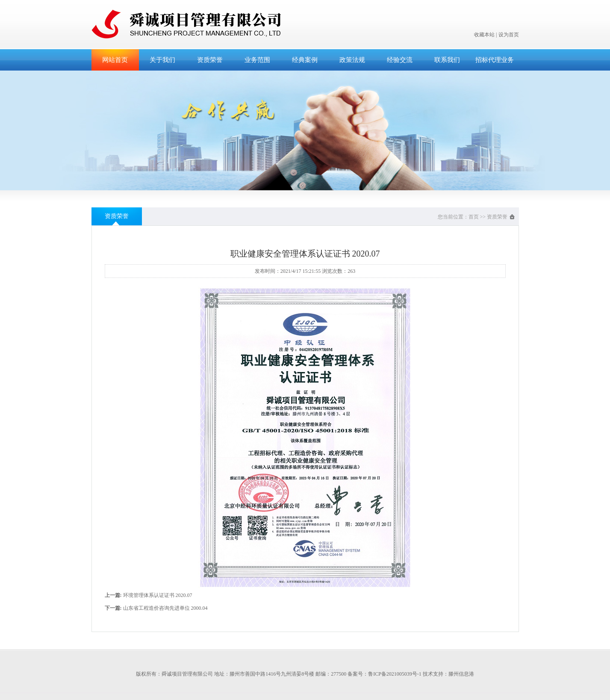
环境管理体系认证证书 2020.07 (158, 595)
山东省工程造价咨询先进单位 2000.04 (165, 608)
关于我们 (162, 60)
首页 (474, 217)
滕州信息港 (461, 674)
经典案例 (305, 60)
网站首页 (115, 60)
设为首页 (509, 35)
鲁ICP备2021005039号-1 (395, 674)
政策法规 (352, 60)
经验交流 (400, 60)
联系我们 (447, 60)
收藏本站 (484, 35)
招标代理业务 (495, 60)
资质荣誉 (210, 60)
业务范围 (257, 60)
